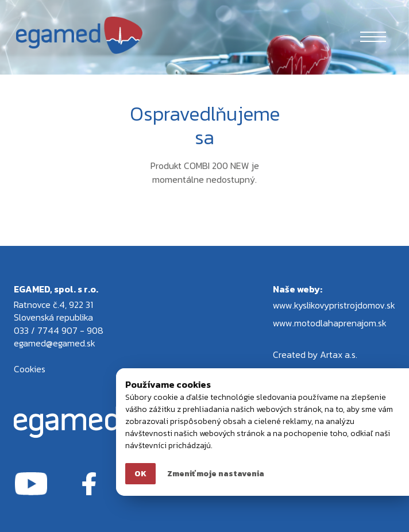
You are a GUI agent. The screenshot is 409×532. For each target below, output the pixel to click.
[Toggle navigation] (373, 35)
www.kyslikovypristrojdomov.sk (334, 305)
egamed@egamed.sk (55, 343)
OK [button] (140, 474)
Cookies (30, 369)
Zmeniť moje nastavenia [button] (216, 474)
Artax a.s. (339, 354)
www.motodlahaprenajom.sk (330, 323)
